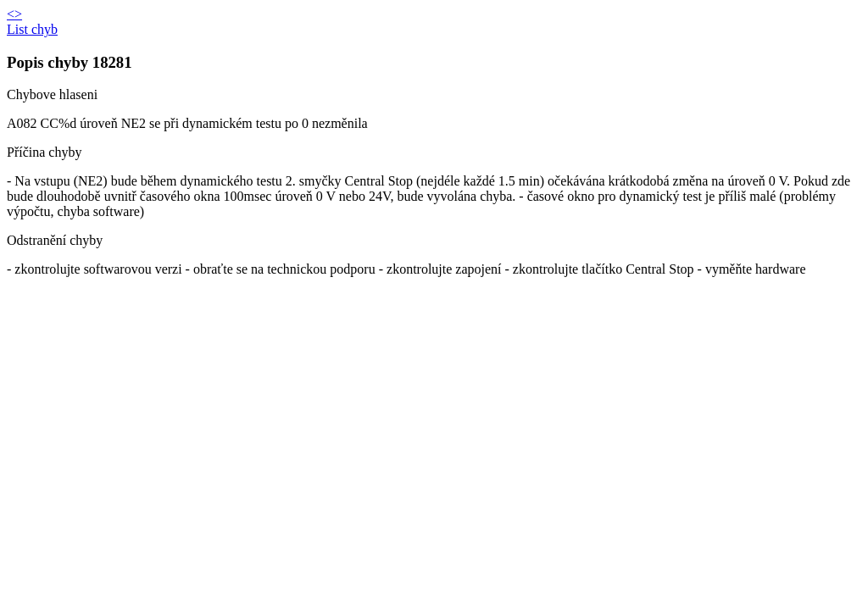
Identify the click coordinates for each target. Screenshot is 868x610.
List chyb (32, 29)
